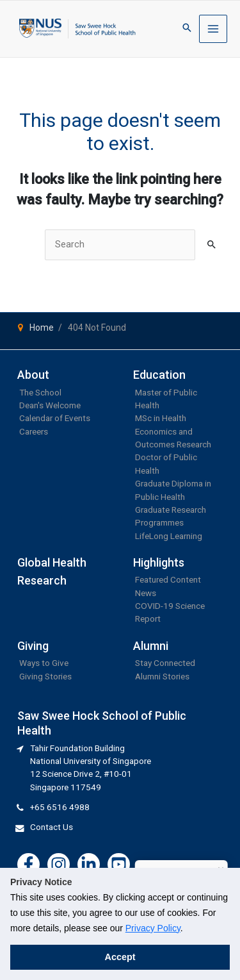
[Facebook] (28, 864)
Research (42, 580)
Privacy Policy (153, 928)
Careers (34, 431)
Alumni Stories (162, 676)
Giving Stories (45, 676)
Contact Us (52, 827)
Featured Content (168, 579)
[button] (187, 29)
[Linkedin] (89, 864)
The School (40, 392)
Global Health (52, 562)
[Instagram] (59, 864)
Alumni (151, 646)
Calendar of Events (55, 418)
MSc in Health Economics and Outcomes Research (173, 431)
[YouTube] (119, 864)
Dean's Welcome (50, 405)
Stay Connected (165, 663)
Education (159, 375)
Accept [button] (120, 957)
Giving (33, 646)
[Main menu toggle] (213, 29)
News (146, 593)
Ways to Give (44, 663)
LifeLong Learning (169, 536)
